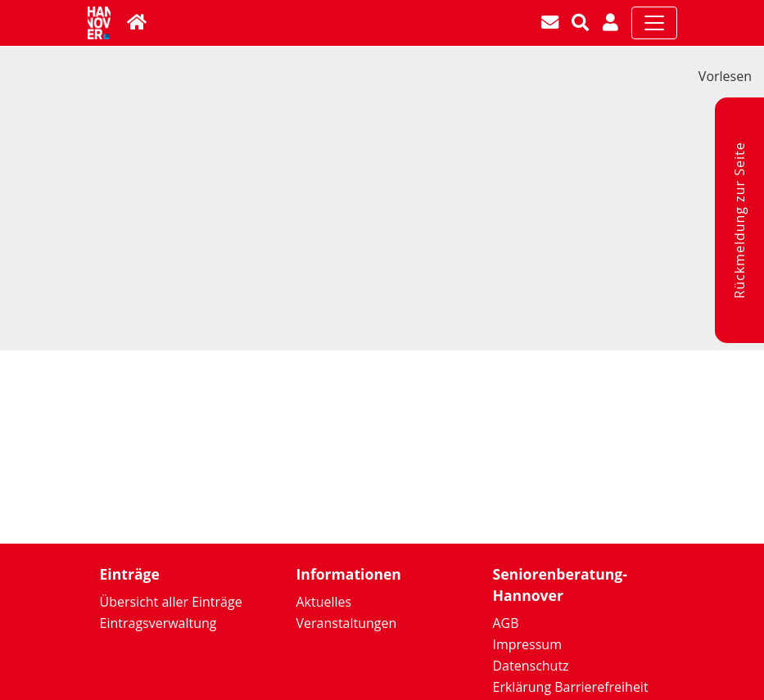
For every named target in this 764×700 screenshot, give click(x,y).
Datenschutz (531, 666)
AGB (506, 623)
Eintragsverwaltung (158, 623)
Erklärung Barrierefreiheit (571, 687)
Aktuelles (324, 602)
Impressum (527, 644)
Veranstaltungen (347, 623)
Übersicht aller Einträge (171, 602)
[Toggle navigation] (654, 23)
